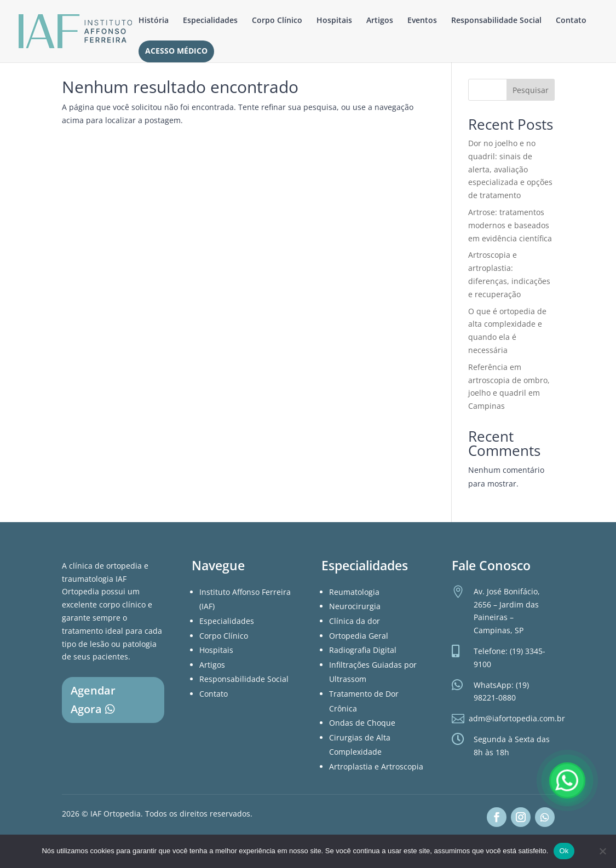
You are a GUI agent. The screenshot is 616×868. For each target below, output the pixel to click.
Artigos (380, 21)
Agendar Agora (93, 700)
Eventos (422, 21)
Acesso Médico (176, 51)
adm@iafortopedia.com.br (517, 718)
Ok (564, 851)
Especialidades (210, 21)
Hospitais (334, 21)
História (154, 21)
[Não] (602, 851)
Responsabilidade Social (496, 21)
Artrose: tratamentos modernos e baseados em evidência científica (510, 225)
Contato (571, 21)
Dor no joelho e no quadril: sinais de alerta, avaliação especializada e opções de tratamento (510, 169)
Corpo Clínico (277, 21)
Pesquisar (531, 90)
